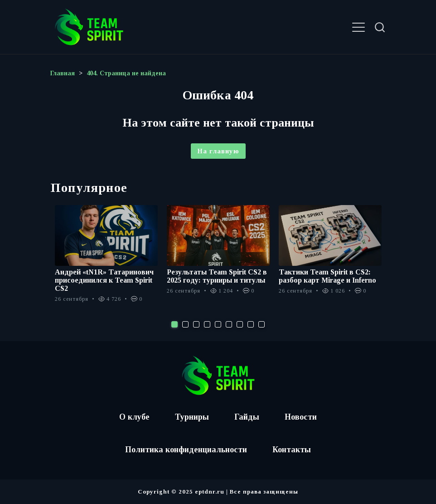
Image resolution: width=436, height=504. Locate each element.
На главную (218, 151)
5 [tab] (218, 324)
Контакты (292, 450)
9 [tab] (262, 324)
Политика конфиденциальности (186, 450)
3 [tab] (196, 324)
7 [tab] (240, 324)
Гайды (247, 417)
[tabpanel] (106, 259)
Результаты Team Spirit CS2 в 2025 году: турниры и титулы (217, 276)
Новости (301, 417)
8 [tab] (251, 324)
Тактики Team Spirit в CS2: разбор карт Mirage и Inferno (327, 276)
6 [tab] (229, 324)
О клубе (134, 417)
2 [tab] (185, 324)
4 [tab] (207, 324)
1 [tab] (174, 324)
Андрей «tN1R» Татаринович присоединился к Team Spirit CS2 (104, 280)
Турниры (192, 417)
